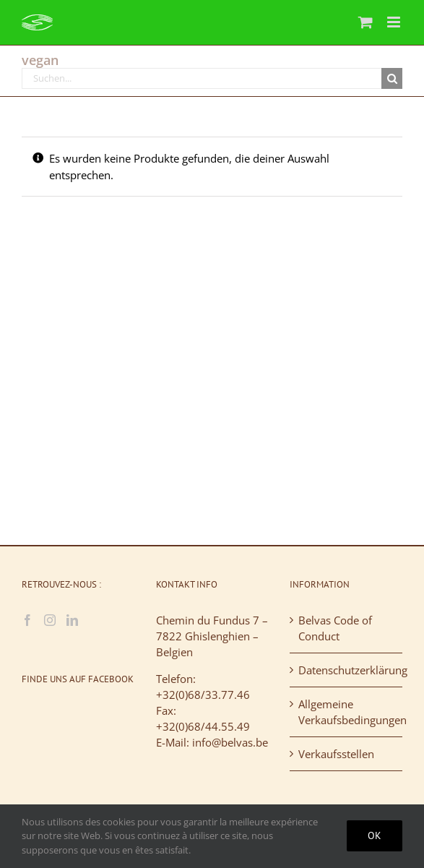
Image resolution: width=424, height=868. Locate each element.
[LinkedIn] (72, 620)
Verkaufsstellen (336, 754)
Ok (375, 835)
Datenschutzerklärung (347, 670)
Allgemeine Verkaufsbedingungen (347, 712)
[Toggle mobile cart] (365, 22)
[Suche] (392, 78)
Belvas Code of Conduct (335, 628)
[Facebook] (27, 620)
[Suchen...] (202, 78)
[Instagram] (50, 620)
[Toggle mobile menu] (395, 22)
